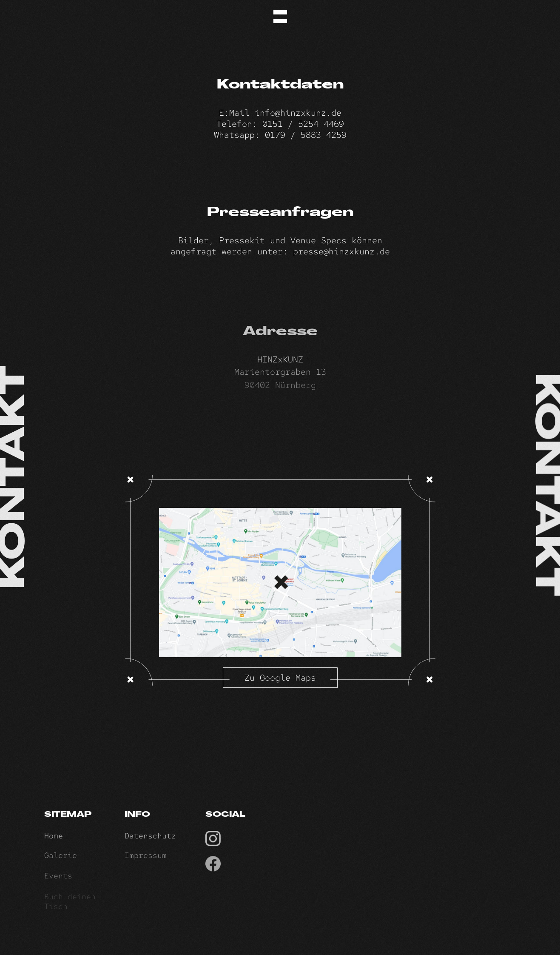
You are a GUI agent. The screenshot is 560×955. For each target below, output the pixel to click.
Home (54, 840)
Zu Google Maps (280, 678)
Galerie (61, 860)
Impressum (146, 860)
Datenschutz (150, 840)
